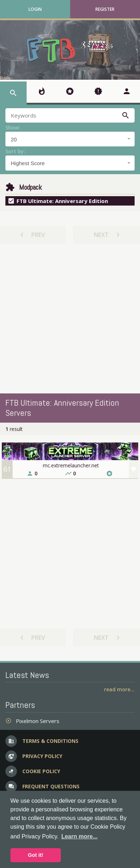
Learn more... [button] (79, 836)
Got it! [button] (36, 855)
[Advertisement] (67, 319)
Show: (13, 127)
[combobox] (70, 139)
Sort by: (15, 151)
